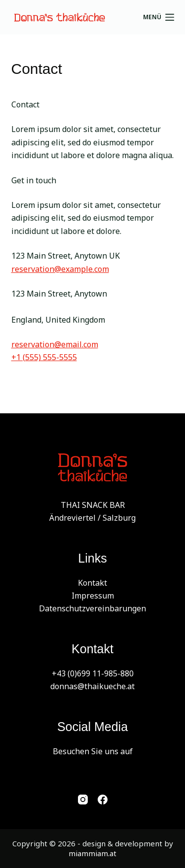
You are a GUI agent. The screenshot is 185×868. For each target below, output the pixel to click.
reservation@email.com (55, 344)
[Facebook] (103, 800)
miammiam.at (92, 853)
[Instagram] (83, 800)
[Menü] (159, 17)
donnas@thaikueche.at (92, 686)
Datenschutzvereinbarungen (92, 608)
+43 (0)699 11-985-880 (93, 673)
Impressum (93, 596)
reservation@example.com (60, 269)
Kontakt (92, 583)
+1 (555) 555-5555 (44, 357)
